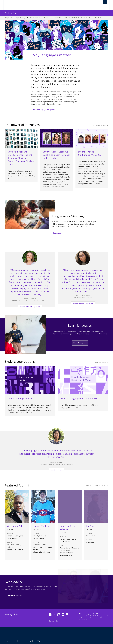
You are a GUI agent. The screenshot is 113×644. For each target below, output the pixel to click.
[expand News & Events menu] (92, 18)
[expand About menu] (101, 18)
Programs (8, 18)
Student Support (35, 18)
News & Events (86, 18)
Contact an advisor (14, 596)
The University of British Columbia (9, 5)
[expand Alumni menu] (51, 18)
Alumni (46, 18)
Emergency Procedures (11, 641)
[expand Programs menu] (13, 18)
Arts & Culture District (70, 18)
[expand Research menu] (61, 18)
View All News (102, 362)
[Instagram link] (68, 615)
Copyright (29, 641)
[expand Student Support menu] (42, 18)
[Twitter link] (55, 615)
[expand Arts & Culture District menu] (79, 18)
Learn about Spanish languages (29, 307)
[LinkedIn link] (59, 615)
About (97, 18)
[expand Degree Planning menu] (27, 18)
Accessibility (37, 641)
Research (56, 18)
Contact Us (53, 621)
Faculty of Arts (10, 13)
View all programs (80, 343)
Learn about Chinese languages (82, 304)
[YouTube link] (64, 615)
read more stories (100, 125)
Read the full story (56, 470)
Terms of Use (22, 641)
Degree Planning (20, 18)
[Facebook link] (51, 615)
